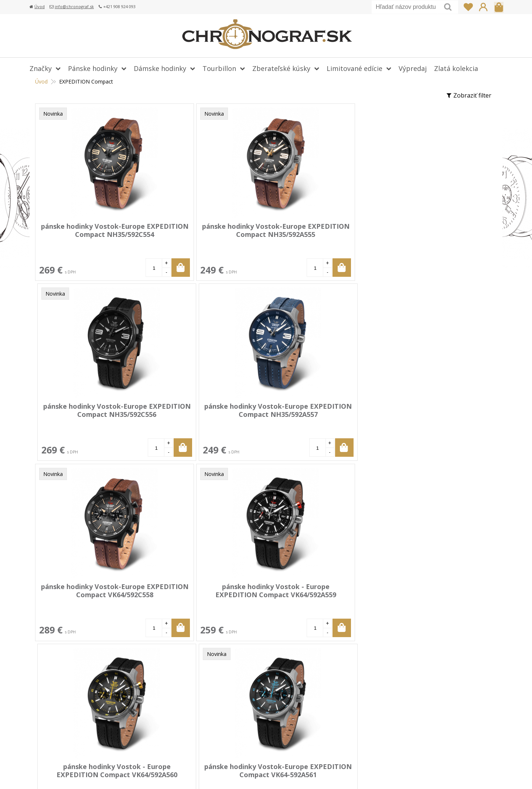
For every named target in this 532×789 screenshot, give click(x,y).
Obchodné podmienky (227, 720)
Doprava (209, 688)
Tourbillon (219, 68)
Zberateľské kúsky (281, 68)
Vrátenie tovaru (218, 698)
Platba (205, 677)
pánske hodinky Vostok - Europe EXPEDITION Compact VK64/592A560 (317, 414)
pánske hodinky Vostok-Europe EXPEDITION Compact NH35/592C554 (91, 234)
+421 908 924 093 (391, 677)
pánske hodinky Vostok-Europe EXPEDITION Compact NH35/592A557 (430, 234)
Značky (41, 68)
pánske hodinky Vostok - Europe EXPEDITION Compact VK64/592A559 (204, 414)
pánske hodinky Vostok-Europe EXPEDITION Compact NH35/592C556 (317, 234)
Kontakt (208, 741)
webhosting (404, 774)
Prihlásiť (483, 7)
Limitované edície (354, 68)
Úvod (40, 6)
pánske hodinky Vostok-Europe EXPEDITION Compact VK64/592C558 (91, 414)
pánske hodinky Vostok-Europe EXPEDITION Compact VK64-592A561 (430, 414)
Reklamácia (212, 709)
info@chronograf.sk (74, 6)
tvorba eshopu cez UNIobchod (350, 774)
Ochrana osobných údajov (233, 731)
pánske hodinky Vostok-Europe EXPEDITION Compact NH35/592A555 (204, 234)
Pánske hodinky (93, 68)
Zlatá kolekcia (456, 68)
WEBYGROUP (464, 774)
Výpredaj (413, 68)
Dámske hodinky (160, 68)
